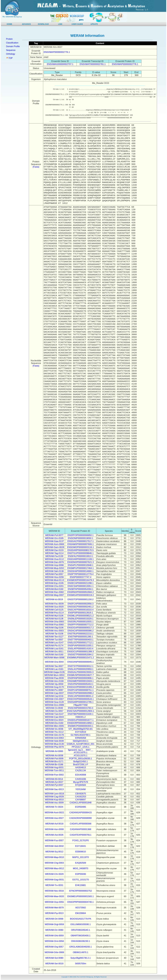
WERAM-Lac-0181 (54, 669)
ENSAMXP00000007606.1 (81, 544)
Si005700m (81, 964)
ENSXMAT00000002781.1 (93, 64)
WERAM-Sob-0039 (54, 741)
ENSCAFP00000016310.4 (81, 610)
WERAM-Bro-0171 (54, 762)
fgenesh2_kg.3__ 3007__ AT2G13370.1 (81, 751)
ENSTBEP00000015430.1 (81, 714)
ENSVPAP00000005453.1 (81, 684)
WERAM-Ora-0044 (54, 662)
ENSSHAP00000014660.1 (81, 571)
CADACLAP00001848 (81, 803)
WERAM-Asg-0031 (54, 767)
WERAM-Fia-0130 (54, 556)
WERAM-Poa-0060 (54, 625)
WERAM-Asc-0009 (54, 803)
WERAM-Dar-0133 (54, 550)
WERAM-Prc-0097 (54, 690)
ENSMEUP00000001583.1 (81, 896)
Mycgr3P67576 (81, 782)
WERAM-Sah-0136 (54, 571)
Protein (9, 39)
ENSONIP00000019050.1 (81, 538)
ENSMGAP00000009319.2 (81, 595)
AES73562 (81, 908)
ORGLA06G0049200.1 (81, 947)
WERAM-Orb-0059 (54, 936)
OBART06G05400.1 (81, 936)
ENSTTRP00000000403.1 (81, 640)
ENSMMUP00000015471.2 (81, 658)
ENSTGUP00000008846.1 (81, 553)
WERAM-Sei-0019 (54, 964)
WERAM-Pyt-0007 (54, 785)
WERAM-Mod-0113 (54, 580)
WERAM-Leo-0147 (54, 643)
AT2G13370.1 (81, 756)
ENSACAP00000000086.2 (81, 631)
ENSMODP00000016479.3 (81, 580)
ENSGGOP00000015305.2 (81, 687)
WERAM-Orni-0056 (54, 941)
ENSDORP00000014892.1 (81, 723)
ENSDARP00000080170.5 (81, 550)
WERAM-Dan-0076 (54, 562)
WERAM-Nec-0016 (54, 891)
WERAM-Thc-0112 (54, 732)
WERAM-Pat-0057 (54, 574)
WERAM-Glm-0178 (54, 735)
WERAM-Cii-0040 (54, 708)
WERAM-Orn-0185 (54, 538)
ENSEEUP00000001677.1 (81, 720)
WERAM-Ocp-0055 (54, 902)
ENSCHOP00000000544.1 (81, 699)
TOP (10, 58)
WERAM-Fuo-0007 (54, 840)
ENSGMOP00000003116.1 (81, 547)
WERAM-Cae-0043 (54, 717)
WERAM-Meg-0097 (54, 595)
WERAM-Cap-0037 (54, 693)
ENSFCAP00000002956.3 (81, 604)
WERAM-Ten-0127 (54, 637)
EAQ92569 (81, 863)
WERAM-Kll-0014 (54, 779)
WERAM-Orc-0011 (54, 652)
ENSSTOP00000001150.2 (81, 599)
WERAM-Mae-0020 (54, 896)
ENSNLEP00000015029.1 (81, 619)
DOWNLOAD (43, 24)
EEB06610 (81, 852)
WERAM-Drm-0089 (54, 705)
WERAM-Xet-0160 (54, 655)
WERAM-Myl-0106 (54, 616)
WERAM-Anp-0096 (54, 565)
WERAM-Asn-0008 (54, 829)
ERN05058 (81, 738)
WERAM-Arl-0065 (54, 751)
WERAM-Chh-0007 (54, 699)
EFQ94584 (81, 785)
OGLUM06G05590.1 (81, 924)
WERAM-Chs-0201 (54, 586)
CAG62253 (81, 797)
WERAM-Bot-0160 (54, 589)
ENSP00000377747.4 (81, 577)
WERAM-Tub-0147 (54, 714)
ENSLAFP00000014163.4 (81, 649)
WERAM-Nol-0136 (54, 619)
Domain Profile (13, 46)
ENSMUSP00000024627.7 (81, 675)
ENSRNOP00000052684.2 (81, 592)
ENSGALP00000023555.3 (81, 672)
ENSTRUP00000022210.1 (81, 634)
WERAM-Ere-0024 (54, 720)
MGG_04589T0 (81, 868)
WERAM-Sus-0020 (54, 607)
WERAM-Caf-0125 (54, 610)
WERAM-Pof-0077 (54, 535)
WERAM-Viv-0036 (54, 729)
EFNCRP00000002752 (81, 891)
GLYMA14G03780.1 (81, 735)
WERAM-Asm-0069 (54, 544)
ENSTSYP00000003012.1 (81, 666)
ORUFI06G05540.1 (81, 930)
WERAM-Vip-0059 (54, 684)
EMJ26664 (81, 913)
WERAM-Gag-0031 (54, 880)
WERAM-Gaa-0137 (54, 541)
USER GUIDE (77, 24)
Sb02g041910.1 (81, 741)
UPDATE (94, 24)
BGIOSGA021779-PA (81, 919)
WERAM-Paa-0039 (54, 678)
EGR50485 (81, 807)
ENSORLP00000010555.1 (81, 622)
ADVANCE (26, 24)
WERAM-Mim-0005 (54, 726)
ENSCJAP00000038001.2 (81, 696)
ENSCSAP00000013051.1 (81, 586)
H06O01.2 (81, 717)
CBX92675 (81, 794)
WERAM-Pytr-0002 (54, 775)
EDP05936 (81, 874)
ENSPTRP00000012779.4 (81, 574)
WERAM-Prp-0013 (54, 913)
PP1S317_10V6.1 (81, 747)
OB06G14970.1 (81, 952)
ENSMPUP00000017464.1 (81, 568)
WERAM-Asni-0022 (54, 813)
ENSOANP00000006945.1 (81, 662)
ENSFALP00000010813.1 (81, 556)
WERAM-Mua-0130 (54, 744)
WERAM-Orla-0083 (54, 622)
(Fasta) (36, 167)
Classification (12, 43)
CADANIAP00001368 (81, 829)
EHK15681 (81, 885)
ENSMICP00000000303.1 (81, 726)
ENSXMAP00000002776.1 (57, 52)
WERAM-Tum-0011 (54, 770)
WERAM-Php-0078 (54, 747)
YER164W (81, 789)
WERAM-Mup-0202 (54, 568)
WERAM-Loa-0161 (54, 649)
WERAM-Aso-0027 (54, 818)
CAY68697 (81, 800)
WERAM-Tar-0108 (54, 634)
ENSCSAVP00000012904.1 (81, 711)
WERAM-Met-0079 (54, 908)
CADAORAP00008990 (81, 818)
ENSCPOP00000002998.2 (81, 693)
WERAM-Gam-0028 (54, 547)
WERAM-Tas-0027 (54, 666)
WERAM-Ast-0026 (54, 835)
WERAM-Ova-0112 (54, 559)
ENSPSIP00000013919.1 (81, 613)
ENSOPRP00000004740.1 (81, 902)
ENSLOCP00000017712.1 (81, 643)
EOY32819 (81, 732)
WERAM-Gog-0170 (54, 687)
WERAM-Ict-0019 (54, 599)
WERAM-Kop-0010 (54, 800)
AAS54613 (81, 767)
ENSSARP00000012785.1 (81, 702)
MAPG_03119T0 (81, 857)
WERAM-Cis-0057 (54, 711)
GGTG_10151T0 (81, 880)
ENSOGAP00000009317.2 (81, 628)
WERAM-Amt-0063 (54, 738)
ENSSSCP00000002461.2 (81, 607)
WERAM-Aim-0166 (54, 681)
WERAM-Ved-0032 (54, 846)
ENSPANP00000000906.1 (81, 678)
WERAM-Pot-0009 (54, 759)
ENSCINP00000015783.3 (81, 708)
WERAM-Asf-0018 (54, 824)
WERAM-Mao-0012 (54, 868)
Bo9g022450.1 (81, 762)
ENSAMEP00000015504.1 (81, 681)
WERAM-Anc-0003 (54, 631)
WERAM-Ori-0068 (54, 919)
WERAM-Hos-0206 (54, 577)
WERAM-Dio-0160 (54, 723)
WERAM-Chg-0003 (54, 863)
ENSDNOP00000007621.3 (81, 562)
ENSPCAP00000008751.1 (81, 690)
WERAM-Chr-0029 (54, 874)
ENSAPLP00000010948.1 (81, 565)
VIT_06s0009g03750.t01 (81, 729)
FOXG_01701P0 (81, 840)
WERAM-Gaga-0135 (54, 672)
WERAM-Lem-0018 (54, 794)
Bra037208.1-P (81, 764)
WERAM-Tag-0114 (54, 553)
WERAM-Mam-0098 (54, 658)
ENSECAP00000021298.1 (81, 583)
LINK (60, 24)
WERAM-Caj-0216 (54, 696)
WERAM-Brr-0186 (54, 764)
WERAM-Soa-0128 (54, 702)
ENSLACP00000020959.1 (81, 669)
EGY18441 (81, 846)
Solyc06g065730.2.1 (81, 958)
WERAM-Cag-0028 (54, 797)
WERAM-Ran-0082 (54, 592)
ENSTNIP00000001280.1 (81, 637)
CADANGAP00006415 (81, 813)
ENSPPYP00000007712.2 (81, 625)
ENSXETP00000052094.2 (81, 655)
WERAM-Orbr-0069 (54, 952)
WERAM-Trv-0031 (54, 885)
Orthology (10, 54)
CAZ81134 (81, 770)
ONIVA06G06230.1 (81, 941)
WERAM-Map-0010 (54, 857)
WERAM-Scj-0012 (54, 852)
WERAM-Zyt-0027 (54, 782)
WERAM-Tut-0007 (54, 640)
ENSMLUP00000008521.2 (81, 616)
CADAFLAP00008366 (81, 824)
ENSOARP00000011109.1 (81, 559)
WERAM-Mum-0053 (54, 675)
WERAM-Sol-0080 (54, 958)
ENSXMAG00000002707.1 (60, 64)
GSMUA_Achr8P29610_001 (81, 744)
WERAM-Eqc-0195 (54, 583)
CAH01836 (81, 779)
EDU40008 (81, 775)
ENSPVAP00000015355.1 (81, 646)
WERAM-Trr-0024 (54, 807)
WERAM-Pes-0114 (54, 613)
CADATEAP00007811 (81, 835)
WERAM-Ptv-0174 (54, 646)
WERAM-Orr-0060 (54, 930)
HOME (9, 24)
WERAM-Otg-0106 (54, 628)
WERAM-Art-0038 (54, 756)
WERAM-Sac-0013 (54, 789)
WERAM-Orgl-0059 (54, 924)
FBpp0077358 (81, 705)
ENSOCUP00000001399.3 (81, 652)
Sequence (11, 50)
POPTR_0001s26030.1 (81, 759)
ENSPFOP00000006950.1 (81, 535)
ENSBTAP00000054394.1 (81, 589)
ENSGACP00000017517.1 (81, 541)
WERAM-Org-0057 (54, 947)
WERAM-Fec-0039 (54, 604)
